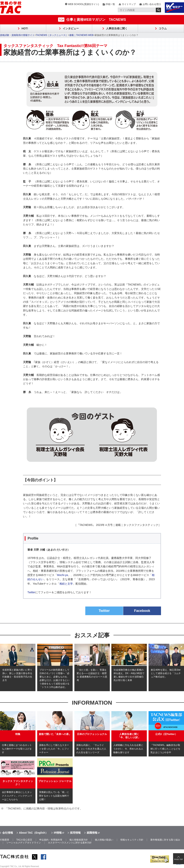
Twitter (31, 592)
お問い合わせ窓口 (152, 4)
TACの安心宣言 (24, 840)
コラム (163, 28)
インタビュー (71, 28)
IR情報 (58, 833)
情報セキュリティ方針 (132, 840)
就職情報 (92, 833)
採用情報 (75, 833)
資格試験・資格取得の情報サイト (17, 35)
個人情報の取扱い (104, 840)
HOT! (25, 28)
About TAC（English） (33, 833)
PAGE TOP (179, 859)
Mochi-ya (63, 575)
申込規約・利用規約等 (51, 840)
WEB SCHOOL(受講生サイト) (83, 4)
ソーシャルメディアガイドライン (24, 843)
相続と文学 (66, 584)
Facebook (142, 611)
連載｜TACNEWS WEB (81, 35)
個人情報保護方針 (79, 840)
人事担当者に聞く (117, 28)
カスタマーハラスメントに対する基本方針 (70, 843)
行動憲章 (5, 840)
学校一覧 (110, 4)
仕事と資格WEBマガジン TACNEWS (96, 20)
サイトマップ (129, 4)
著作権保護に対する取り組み (165, 840)
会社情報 (8, 833)
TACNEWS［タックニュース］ (52, 35)
